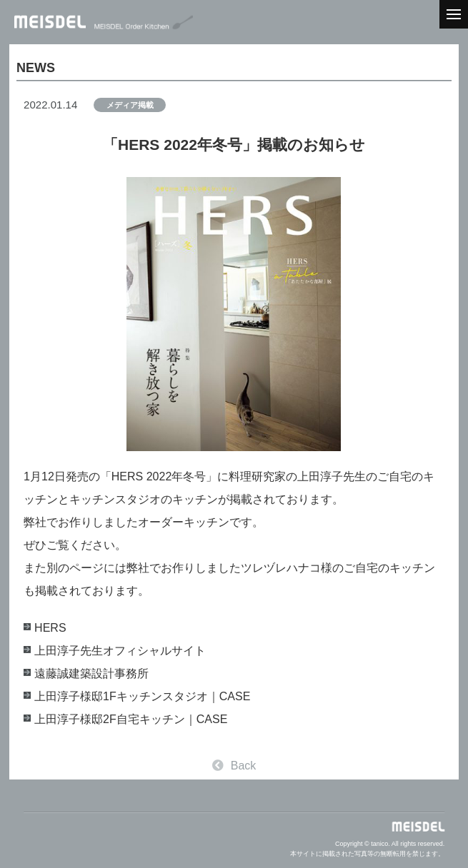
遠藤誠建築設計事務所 (91, 673)
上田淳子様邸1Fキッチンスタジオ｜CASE (142, 696)
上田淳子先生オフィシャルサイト (120, 651)
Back (234, 766)
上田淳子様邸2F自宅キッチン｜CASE (131, 719)
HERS (50, 628)
